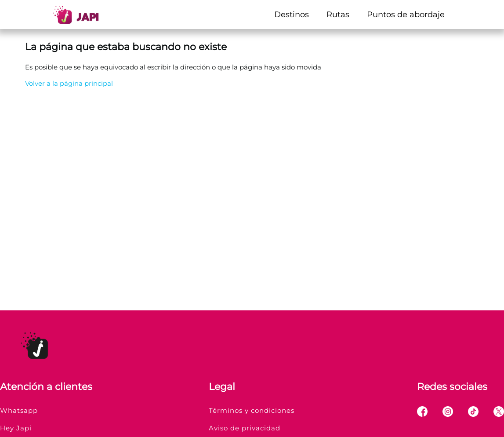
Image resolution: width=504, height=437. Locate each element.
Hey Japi (16, 428)
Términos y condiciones (252, 410)
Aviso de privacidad (245, 428)
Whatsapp (19, 410)
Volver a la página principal (69, 83)
